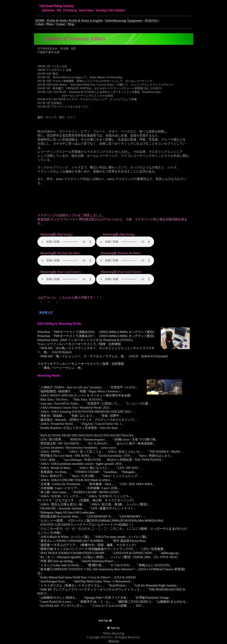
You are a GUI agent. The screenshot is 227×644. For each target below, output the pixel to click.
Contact (61, 24)
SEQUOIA (151, 21)
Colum (40, 24)
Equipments (135, 21)
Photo (50, 24)
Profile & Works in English (86, 21)
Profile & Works (57, 21)
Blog (71, 24)
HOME (40, 21)
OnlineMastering (115, 21)
